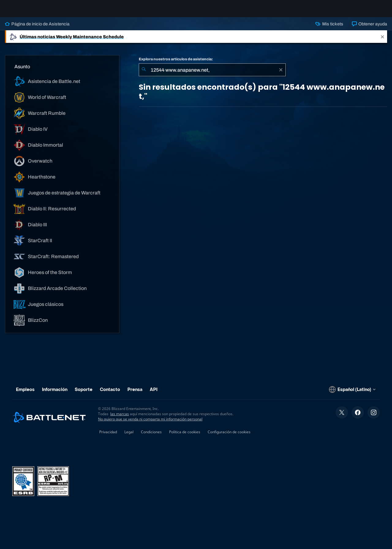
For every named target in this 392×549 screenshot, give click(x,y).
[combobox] (212, 75)
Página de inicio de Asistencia (37, 29)
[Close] (383, 41)
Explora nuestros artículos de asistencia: (176, 64)
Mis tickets (329, 29)
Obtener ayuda (369, 29)
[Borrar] (281, 75)
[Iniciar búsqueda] (144, 75)
